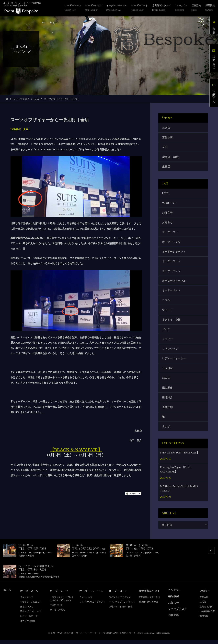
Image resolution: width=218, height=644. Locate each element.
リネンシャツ (170, 352)
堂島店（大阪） (172, 157)
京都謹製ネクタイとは (149, 601)
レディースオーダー (174, 362)
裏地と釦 (168, 411)
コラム (166, 303)
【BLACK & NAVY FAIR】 (76, 450)
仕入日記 (168, 371)
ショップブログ (21, 99)
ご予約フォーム (214, 93)
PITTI (166, 194)
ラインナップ (27, 601)
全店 (37, 99)
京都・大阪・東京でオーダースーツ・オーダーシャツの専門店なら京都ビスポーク (93, 637)
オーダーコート (172, 234)
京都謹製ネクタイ (149, 595)
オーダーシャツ (172, 243)
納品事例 (173, 601)
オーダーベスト (172, 293)
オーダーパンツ (172, 273)
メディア (168, 342)
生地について (56, 609)
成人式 (166, 381)
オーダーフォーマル (174, 283)
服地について (27, 611)
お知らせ (168, 224)
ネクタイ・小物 (172, 322)
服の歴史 (168, 391)
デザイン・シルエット (31, 606)
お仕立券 (168, 214)
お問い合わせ (214, 58)
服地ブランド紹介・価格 (121, 611)
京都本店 (168, 138)
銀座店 (166, 167)
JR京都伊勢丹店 (207, 616)
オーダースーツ (172, 263)
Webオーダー (170, 204)
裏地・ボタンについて (31, 616)
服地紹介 (168, 401)
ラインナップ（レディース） (123, 606)
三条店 (166, 128)
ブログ (166, 332)
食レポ (166, 431)
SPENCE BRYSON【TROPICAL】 (180, 457)
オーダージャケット (174, 253)
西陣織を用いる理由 (148, 606)
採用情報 (204, 620)
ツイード (168, 312)
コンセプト (175, 594)
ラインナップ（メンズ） (121, 601)
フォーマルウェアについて (92, 606)
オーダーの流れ (28, 625)
